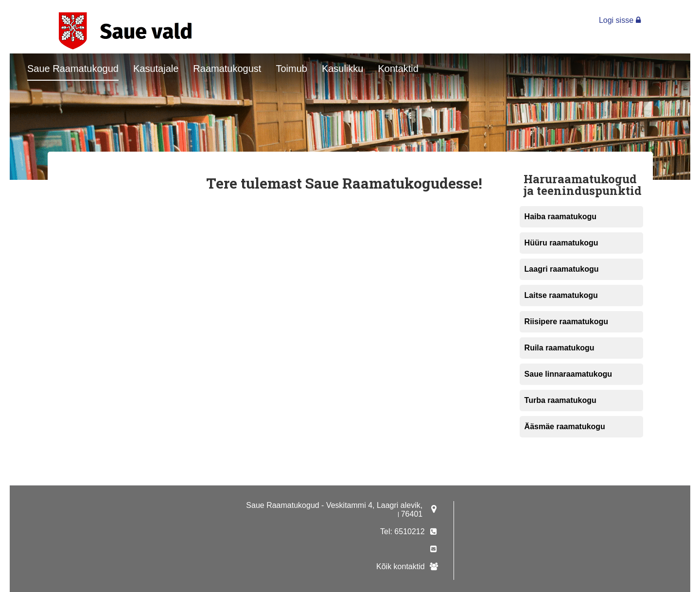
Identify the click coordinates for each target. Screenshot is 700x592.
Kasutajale (156, 69)
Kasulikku (343, 69)
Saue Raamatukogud (73, 69)
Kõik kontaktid (401, 566)
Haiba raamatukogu (560, 217)
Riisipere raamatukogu (567, 322)
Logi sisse (620, 20)
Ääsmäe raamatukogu (565, 427)
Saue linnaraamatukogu (569, 374)
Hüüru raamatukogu (561, 243)
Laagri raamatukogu (562, 269)
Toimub (291, 69)
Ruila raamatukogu (560, 348)
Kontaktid (398, 69)
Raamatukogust (227, 69)
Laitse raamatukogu (561, 295)
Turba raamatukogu (560, 400)
